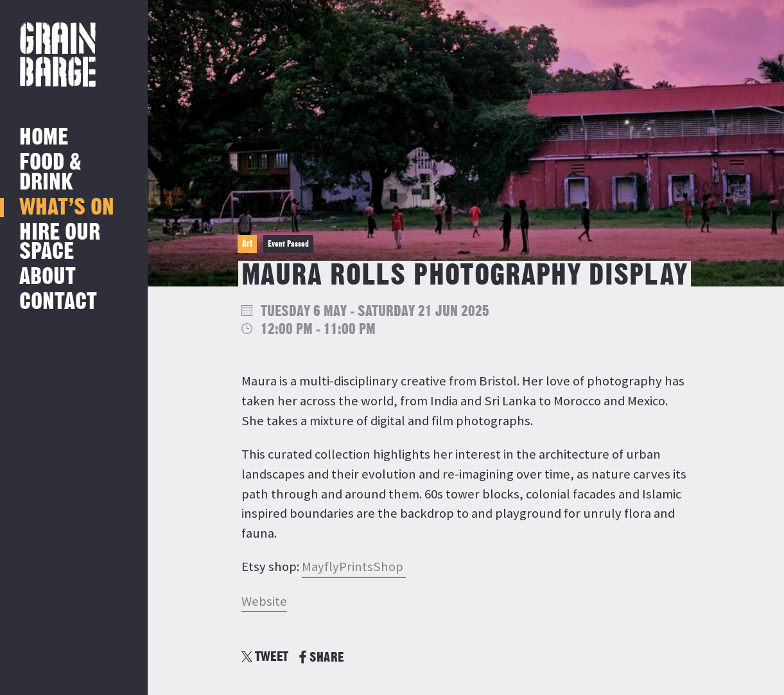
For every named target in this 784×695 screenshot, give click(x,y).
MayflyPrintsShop (354, 567)
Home (44, 138)
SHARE (321, 657)
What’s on (67, 208)
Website (264, 601)
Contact (58, 302)
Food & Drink (50, 172)
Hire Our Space (60, 242)
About (48, 277)
